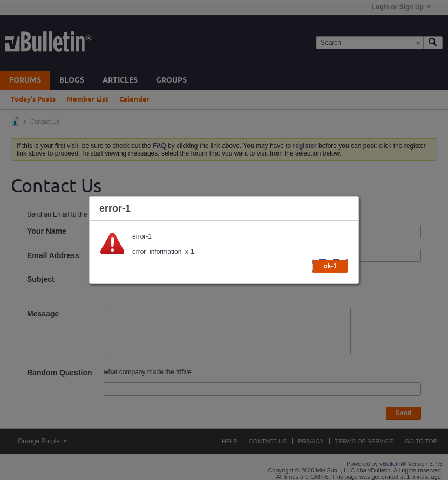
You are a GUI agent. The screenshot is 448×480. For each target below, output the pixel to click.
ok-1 (330, 266)
